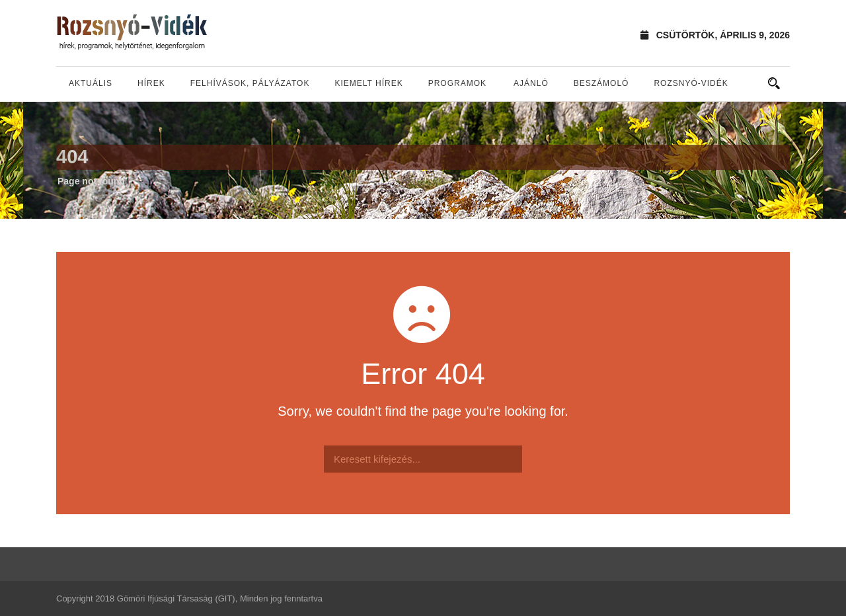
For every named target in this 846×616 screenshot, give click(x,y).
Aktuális (91, 83)
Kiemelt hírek (368, 83)
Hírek (151, 83)
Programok (457, 83)
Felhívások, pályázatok (250, 83)
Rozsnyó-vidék (691, 83)
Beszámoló (601, 83)
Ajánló (531, 83)
